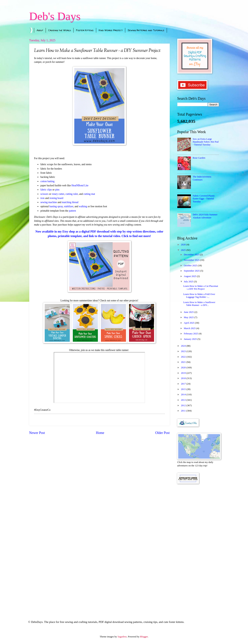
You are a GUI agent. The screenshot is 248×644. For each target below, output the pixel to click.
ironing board (56, 198)
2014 (184, 395)
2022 (184, 357)
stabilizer (69, 206)
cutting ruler (72, 194)
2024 (184, 346)
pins (57, 190)
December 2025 (192, 255)
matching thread (70, 202)
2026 (184, 245)
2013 (184, 400)
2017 (184, 384)
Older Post (162, 433)
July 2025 (189, 282)
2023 (184, 351)
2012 (184, 405)
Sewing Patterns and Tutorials (146, 30)
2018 (184, 378)
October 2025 (191, 266)
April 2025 (189, 323)
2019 (184, 373)
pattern (72, 211)
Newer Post (37, 433)
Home (100, 433)
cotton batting (47, 181)
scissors (44, 194)
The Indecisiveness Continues (202, 178)
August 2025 (190, 276)
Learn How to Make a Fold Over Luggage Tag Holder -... (199, 296)
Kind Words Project (111, 30)
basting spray (56, 206)
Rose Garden (199, 158)
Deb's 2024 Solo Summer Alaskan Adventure (205, 216)
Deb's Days (55, 16)
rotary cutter (58, 194)
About (40, 30)
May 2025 (189, 317)
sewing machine (49, 202)
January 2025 (191, 339)
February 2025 (191, 334)
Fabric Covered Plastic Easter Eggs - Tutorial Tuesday (204, 199)
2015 (184, 389)
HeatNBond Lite (80, 185)
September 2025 (192, 271)
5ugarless (122, 637)
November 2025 (192, 260)
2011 (184, 411)
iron (42, 198)
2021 (184, 362)
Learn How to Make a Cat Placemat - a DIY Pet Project (201, 287)
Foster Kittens (85, 30)
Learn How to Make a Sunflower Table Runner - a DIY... (199, 304)
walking (83, 206)
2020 (184, 368)
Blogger (144, 637)
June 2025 (189, 312)
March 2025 (190, 328)
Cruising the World (60, 30)
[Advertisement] (198, 547)
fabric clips (46, 190)
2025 (184, 250)
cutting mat (89, 194)
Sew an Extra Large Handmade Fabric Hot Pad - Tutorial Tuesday (206, 142)
